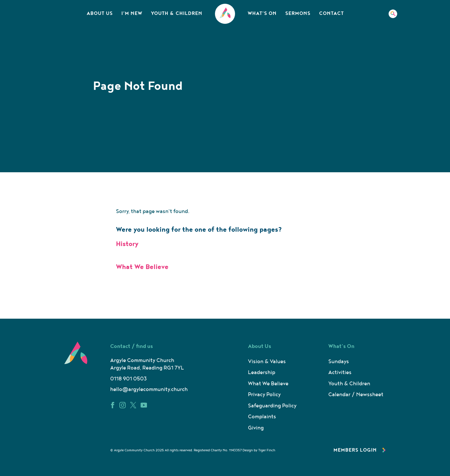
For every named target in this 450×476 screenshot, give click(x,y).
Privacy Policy (264, 395)
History (127, 244)
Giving (256, 428)
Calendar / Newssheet (356, 395)
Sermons (298, 13)
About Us (100, 13)
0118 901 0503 (128, 379)
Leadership (262, 373)
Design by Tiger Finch (259, 450)
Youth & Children (177, 13)
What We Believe (142, 267)
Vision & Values (267, 362)
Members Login (360, 450)
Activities (340, 373)
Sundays (339, 362)
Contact (331, 13)
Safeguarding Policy (272, 406)
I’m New (132, 13)
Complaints (262, 417)
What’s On (262, 13)
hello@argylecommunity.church (149, 389)
